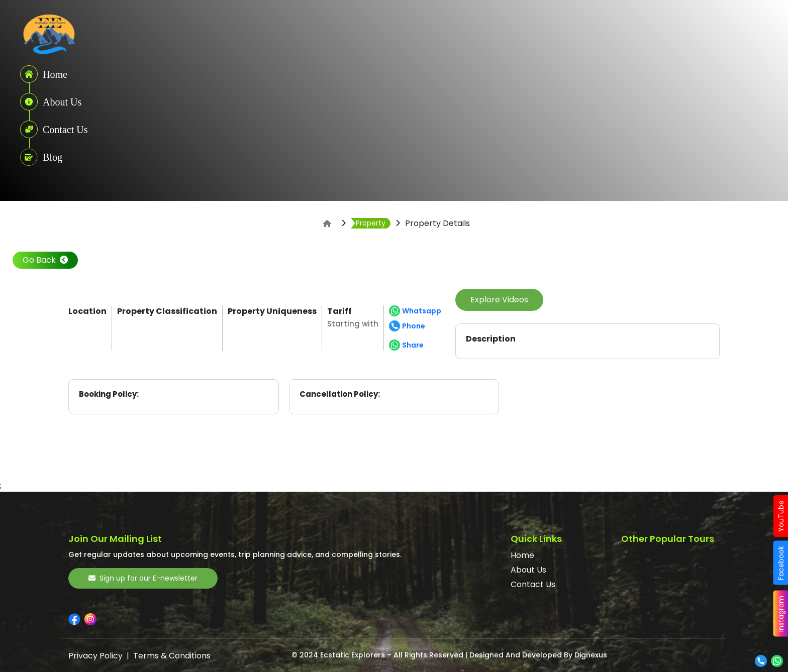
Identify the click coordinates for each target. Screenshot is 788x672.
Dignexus (591, 655)
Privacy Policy (95, 656)
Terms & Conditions (172, 656)
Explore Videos (499, 300)
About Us (528, 570)
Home (522, 555)
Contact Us (533, 584)
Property (371, 223)
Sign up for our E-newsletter (143, 578)
